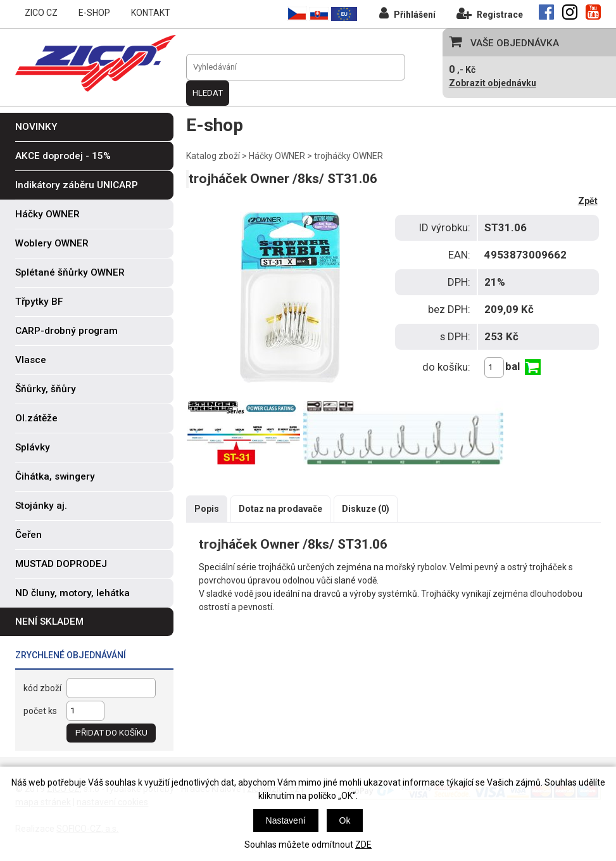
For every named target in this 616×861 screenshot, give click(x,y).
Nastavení (286, 820)
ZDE (363, 845)
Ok (345, 820)
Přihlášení (407, 13)
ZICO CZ (41, 13)
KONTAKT (151, 13)
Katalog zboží (213, 156)
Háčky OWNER (277, 156)
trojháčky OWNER (349, 156)
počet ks (40, 711)
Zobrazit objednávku (493, 83)
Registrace (490, 13)
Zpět (588, 201)
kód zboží (42, 688)
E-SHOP (94, 13)
